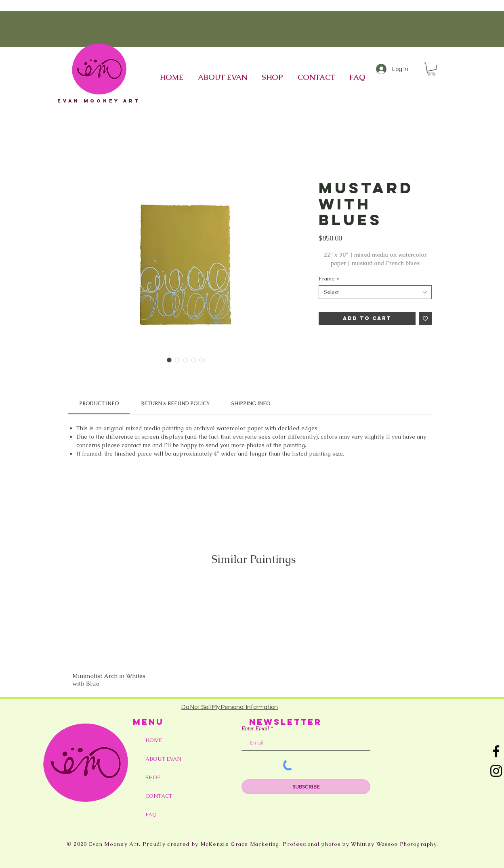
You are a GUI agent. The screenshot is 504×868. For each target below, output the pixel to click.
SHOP (153, 777)
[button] (431, 69)
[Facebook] (496, 751)
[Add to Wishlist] (425, 319)
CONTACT (159, 796)
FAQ (151, 815)
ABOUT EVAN (163, 759)
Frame (329, 279)
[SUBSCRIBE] (306, 787)
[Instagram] (496, 771)
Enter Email (255, 729)
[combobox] (375, 292)
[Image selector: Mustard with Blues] (169, 360)
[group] (254, 634)
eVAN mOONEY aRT (99, 101)
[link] (99, 404)
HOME (154, 740)
